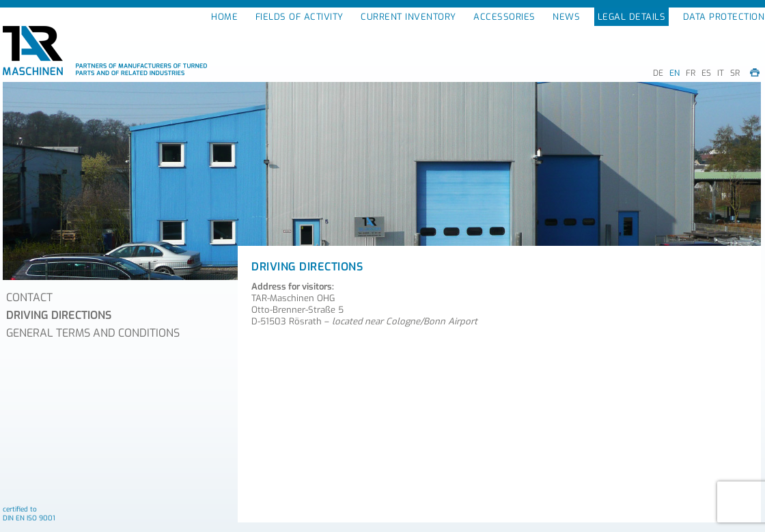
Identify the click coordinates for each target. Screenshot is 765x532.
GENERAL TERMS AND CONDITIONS (93, 333)
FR (691, 73)
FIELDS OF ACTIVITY (300, 17)
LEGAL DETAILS (632, 17)
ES (706, 73)
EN (674, 73)
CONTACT (29, 297)
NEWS (566, 17)
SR (735, 73)
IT (721, 73)
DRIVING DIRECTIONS (59, 315)
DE (658, 73)
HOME (224, 17)
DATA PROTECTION (724, 17)
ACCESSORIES (504, 17)
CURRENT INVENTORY (408, 17)
